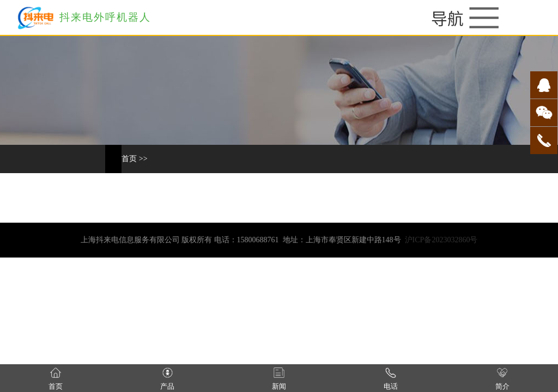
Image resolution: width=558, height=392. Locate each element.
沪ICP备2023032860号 (441, 240)
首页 (129, 159)
